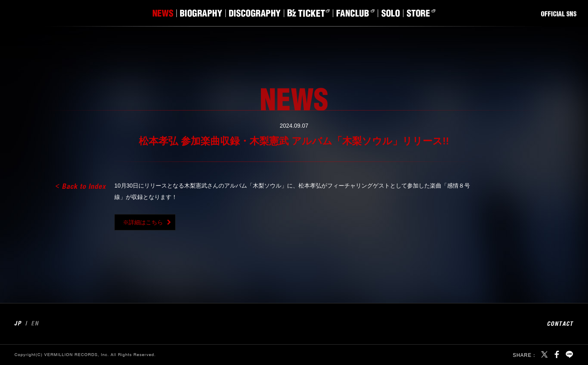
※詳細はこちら (143, 222)
